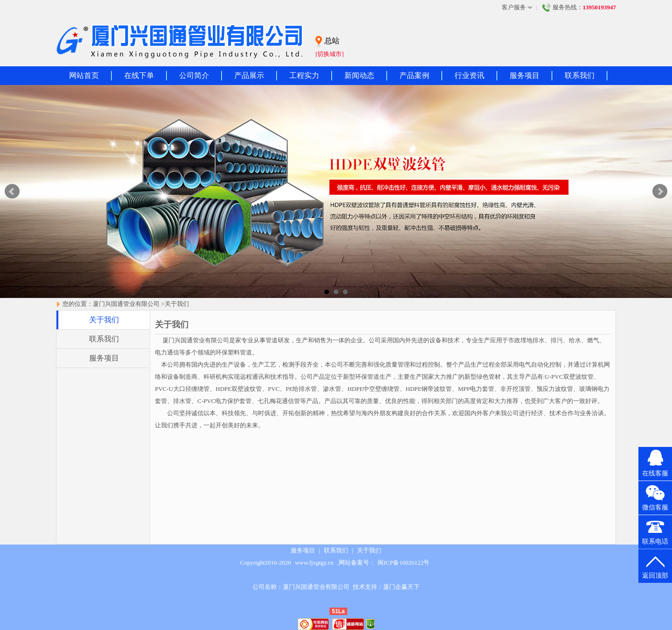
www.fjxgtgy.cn (314, 563)
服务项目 (525, 75)
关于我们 (177, 304)
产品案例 (414, 75)
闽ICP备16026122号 (403, 563)
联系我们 (580, 75)
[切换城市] (330, 54)
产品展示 (249, 75)
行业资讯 (469, 75)
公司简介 (194, 75)
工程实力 (304, 75)
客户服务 (517, 7)
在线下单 (139, 75)
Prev (12, 191)
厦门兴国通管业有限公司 (126, 304)
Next (660, 191)
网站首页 (84, 75)
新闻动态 (359, 75)
